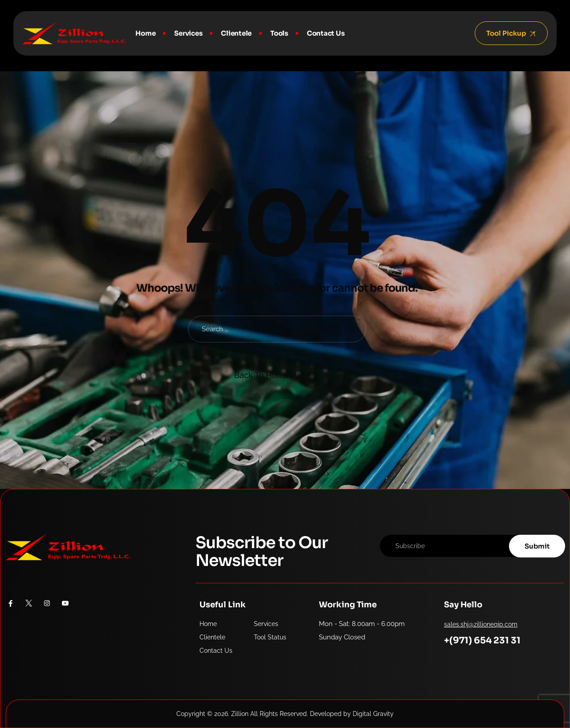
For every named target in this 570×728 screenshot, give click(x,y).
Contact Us (326, 33)
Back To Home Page (272, 375)
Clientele (236, 33)
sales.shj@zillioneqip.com (481, 624)
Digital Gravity (373, 714)
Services (188, 33)
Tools (279, 33)
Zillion (240, 714)
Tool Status (270, 637)
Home (145, 33)
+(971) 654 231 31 (482, 641)
